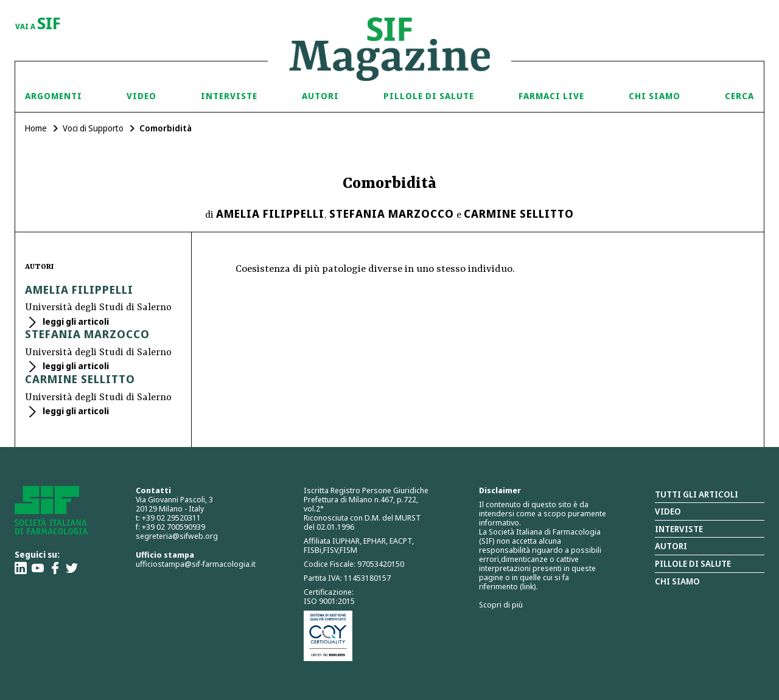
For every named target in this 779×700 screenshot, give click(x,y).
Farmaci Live (551, 96)
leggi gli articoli (75, 321)
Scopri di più (501, 605)
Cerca (739, 96)
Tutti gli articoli (697, 494)
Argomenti (54, 96)
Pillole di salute (693, 563)
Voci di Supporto (93, 128)
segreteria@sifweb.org (177, 536)
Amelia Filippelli (270, 213)
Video (141, 96)
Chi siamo (655, 96)
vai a (38, 24)
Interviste (229, 96)
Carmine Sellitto (519, 213)
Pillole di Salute (429, 96)
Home (36, 128)
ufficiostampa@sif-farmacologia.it (196, 564)
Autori (320, 96)
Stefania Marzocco (392, 213)
